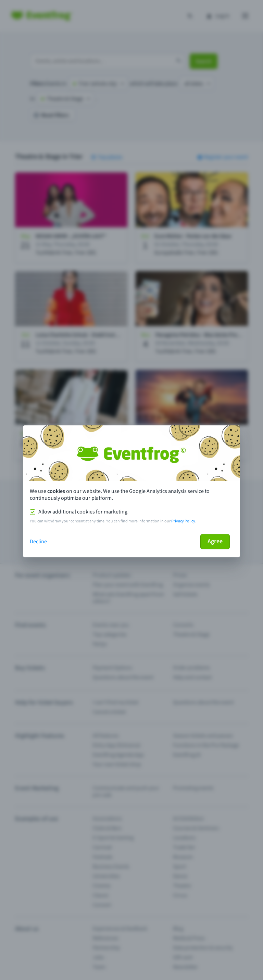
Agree (215, 541)
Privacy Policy (183, 521)
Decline (38, 542)
